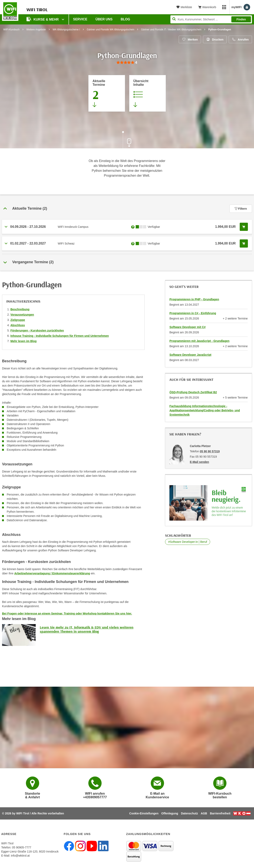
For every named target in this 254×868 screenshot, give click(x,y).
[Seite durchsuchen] (211, 19)
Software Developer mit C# (187, 327)
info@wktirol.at (20, 856)
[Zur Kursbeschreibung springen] (148, 93)
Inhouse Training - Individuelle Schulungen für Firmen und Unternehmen (60, 336)
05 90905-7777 (22, 847)
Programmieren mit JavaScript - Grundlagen (199, 341)
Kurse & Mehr (43, 19)
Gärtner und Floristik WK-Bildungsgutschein (110, 30)
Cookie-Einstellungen (144, 813)
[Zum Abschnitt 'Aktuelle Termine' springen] (107, 93)
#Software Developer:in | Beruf (187, 542)
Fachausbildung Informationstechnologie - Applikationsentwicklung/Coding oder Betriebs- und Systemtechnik (205, 410)
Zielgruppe (18, 320)
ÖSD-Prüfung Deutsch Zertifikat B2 (193, 392)
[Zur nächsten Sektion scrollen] (127, 140)
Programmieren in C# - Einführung (193, 313)
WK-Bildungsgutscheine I (66, 30)
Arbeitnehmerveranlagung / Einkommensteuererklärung (52, 573)
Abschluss (18, 325)
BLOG (125, 19)
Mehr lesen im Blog (23, 341)
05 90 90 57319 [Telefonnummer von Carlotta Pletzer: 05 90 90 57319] (210, 451)
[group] (127, 63)
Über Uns (104, 19)
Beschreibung (20, 309)
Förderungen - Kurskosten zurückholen (37, 330)
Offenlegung (170, 813)
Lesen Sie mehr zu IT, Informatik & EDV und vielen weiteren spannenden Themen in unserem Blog (87, 629)
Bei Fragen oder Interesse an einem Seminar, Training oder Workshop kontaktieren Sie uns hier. (67, 614)
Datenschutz (189, 813)
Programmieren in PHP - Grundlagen (194, 299)
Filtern (241, 209)
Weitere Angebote (36, 30)
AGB (204, 813)
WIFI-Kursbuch (11, 30)
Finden (241, 19)
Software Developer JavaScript (190, 355)
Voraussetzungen (22, 315)
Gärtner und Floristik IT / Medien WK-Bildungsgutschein (171, 30)
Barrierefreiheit (220, 813)
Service (80, 19)
